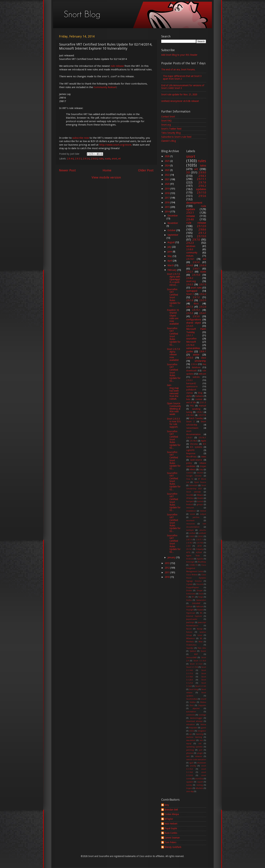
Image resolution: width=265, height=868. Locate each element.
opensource (192, 387)
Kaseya (200, 629)
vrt (119, 159)
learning (200, 734)
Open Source (200, 482)
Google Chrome (194, 476)
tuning (189, 412)
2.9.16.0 (190, 345)
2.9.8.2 (190, 278)
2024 (167, 166)
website (196, 377)
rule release (117, 66)
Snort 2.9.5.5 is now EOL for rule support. (174, 423)
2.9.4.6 (70, 159)
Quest (203, 651)
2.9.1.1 (190, 335)
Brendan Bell (171, 810)
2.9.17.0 (202, 415)
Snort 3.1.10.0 (200, 661)
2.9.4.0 (190, 265)
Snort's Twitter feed (171, 129)
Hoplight (190, 610)
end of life (191, 403)
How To (190, 479)
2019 (167, 189)
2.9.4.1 (203, 313)
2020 (167, 184)
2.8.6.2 (201, 536)
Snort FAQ (166, 121)
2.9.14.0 (190, 415)
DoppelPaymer (192, 588)
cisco (204, 358)
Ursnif (203, 699)
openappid (192, 291)
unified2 (202, 533)
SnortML (190, 495)
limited (203, 511)
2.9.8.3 (202, 176)
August (171, 242)
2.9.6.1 (196, 269)
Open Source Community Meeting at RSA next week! (174, 409)
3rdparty (200, 549)
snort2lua (199, 779)
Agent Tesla (193, 556)
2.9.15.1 (196, 310)
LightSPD (190, 450)
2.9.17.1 (200, 540)
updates (201, 189)
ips (191, 734)
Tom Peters (170, 842)
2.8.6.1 (203, 351)
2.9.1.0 (190, 300)
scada (108, 159)
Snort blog (194, 689)
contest (199, 399)
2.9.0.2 (200, 412)
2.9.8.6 (202, 230)
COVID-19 (193, 565)
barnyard (190, 501)
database (196, 367)
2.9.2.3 (190, 243)
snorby (193, 766)
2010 (167, 577)
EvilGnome (191, 594)
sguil (191, 763)
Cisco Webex (192, 575)
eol (204, 259)
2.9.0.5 (190, 284)
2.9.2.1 (190, 272)
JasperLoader (192, 619)
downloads (191, 371)
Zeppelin (202, 705)
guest (204, 728)
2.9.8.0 (190, 249)
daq (204, 364)
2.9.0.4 (194, 364)
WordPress (191, 457)
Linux (200, 635)
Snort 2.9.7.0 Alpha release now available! (173, 355)
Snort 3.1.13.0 (192, 667)
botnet (200, 501)
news (204, 457)
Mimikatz (190, 642)
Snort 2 (190, 422)
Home (107, 170)
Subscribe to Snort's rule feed (176, 137)
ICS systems (196, 447)
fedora (203, 725)
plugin (200, 753)
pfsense (190, 753)
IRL (201, 613)
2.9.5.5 (78, 159)
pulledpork (191, 390)
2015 (167, 207)
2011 (167, 572)
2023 (167, 170)
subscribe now (81, 138)
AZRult (199, 552)
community (192, 253)
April (170, 261)
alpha (189, 396)
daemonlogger (196, 718)
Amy (167, 805)
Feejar (201, 597)
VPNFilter (190, 498)
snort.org (191, 281)
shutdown (202, 763)
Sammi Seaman (172, 838)
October (172, 230)
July (170, 247)
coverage (202, 715)
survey (189, 785)
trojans (189, 788)
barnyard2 (191, 383)
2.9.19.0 (200, 543)
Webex (203, 702)
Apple (203, 441)
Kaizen (189, 629)
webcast (202, 374)
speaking (196, 409)
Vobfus (193, 702)
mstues (190, 256)
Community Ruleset (105, 87)
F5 (187, 597)
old (200, 744)
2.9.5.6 (86, 159)
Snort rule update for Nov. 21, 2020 (179, 94)
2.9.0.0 (190, 358)
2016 (167, 202)
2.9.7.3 (190, 307)
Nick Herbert (171, 824)
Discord (200, 584)
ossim (192, 514)
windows (191, 246)
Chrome (194, 444)
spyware (190, 782)
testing (200, 785)
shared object (194, 323)
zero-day (190, 791)
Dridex (189, 591)
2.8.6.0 (192, 536)
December (173, 216)
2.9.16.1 (202, 438)
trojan (203, 466)
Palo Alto (202, 648)
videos (192, 470)
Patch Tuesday (196, 418)
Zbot (192, 705)
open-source (196, 460)
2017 (167, 198)
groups (200, 505)
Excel (201, 594)
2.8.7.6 (189, 540)
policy (189, 463)
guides (190, 351)
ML (201, 638)
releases (199, 756)
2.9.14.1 (190, 259)
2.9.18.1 (190, 543)
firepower (193, 728)
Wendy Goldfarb (173, 847)
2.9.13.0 (201, 236)
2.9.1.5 (203, 403)
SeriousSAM (191, 658)
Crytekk (189, 584)
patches (196, 517)
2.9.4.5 (190, 326)
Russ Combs (171, 833)
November (173, 223)
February (172, 270)
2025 (167, 161)
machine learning (194, 737)
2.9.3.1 (190, 213)
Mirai (201, 642)
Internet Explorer (194, 616)
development (194, 203)
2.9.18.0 (193, 441)
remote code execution (196, 760)
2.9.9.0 (202, 173)
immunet (190, 508)
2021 (167, 179)
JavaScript (190, 622)
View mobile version (106, 177)
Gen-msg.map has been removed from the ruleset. (173, 392)
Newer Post (67, 170)
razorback (190, 521)
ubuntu (203, 530)
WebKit (200, 498)
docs (196, 304)
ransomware (192, 428)
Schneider (193, 485)
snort (114, 159)
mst (201, 740)
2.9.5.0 (196, 316)
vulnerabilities (193, 348)
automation (191, 712)
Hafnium (200, 607)
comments (191, 715)
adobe (196, 355)
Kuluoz (189, 632)
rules (101, 159)
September (173, 235)
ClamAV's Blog (169, 141)
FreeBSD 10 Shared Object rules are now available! (173, 317)
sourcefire (191, 339)
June (170, 252)
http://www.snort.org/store (115, 145)
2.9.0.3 (189, 380)
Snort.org (166, 125)
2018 (167, 193)
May (170, 256)
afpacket (196, 708)
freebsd (190, 505)
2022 (167, 175)
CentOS (190, 473)
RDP (196, 654)
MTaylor (169, 819)
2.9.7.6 (202, 182)
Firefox (189, 600)
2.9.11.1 (201, 179)
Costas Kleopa (172, 814)
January (172, 557)
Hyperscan (191, 613)
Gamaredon (201, 600)
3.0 (188, 173)
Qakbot (193, 651)
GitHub (189, 607)
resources (191, 524)
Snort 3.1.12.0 (196, 664)
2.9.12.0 (201, 226)
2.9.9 (188, 546)
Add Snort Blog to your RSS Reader (179, 55)
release (191, 216)
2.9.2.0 (203, 307)
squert (200, 782)
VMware (200, 495)
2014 (167, 212)
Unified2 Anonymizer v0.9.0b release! (180, 101)
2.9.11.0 (201, 193)
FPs (193, 597)
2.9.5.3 (190, 313)
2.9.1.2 (202, 233)
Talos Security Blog (171, 133)
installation (191, 511)
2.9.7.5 (203, 284)
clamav (190, 393)
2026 (167, 156)
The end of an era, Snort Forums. (178, 70)
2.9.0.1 (189, 438)
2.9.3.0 (196, 262)
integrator (202, 731)
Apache (200, 559)
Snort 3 (190, 294)
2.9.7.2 (196, 297)
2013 (167, 563)
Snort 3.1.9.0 (201, 686)
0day (201, 470)
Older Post (146, 170)
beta (188, 399)
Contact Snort (168, 117)
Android (190, 559)
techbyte (190, 530)
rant (188, 756)
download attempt (194, 721)
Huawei (200, 610)
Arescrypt (190, 562)
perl (201, 750)
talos (203, 166)
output (203, 514)
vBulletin (200, 788)
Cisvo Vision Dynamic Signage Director (196, 578)
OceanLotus (191, 645)
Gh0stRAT (196, 603)
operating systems (195, 747)
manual (202, 406)
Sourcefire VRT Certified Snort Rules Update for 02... (174, 298)
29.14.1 (189, 549)
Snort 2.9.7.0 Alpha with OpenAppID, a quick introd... (174, 279)
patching (190, 750)
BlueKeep (202, 562)
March (171, 265)
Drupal (200, 591)
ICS (204, 444)
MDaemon (191, 638)
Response (191, 453)
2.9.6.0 (94, 159)
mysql (189, 744)
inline (192, 731)
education (191, 725)
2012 (167, 568)
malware (199, 396)
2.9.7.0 (196, 240)
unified (192, 533)
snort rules (196, 288)
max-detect (191, 740)
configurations (194, 320)
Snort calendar (194, 492)
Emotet (200, 473)
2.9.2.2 (203, 294)
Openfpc (190, 648)
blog (200, 393)
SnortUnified (192, 699)
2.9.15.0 (196, 275)
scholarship (200, 361)
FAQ (192, 406)
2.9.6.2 (202, 186)
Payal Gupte (171, 828)
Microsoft (191, 342)
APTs (188, 552)
